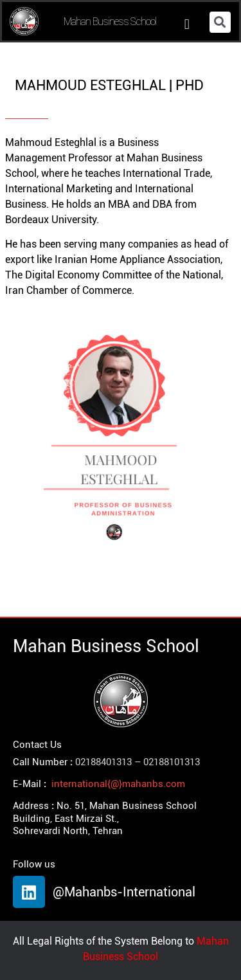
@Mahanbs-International (124, 892)
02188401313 (103, 762)
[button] (187, 25)
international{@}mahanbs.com (118, 784)
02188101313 (172, 762)
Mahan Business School (110, 21)
